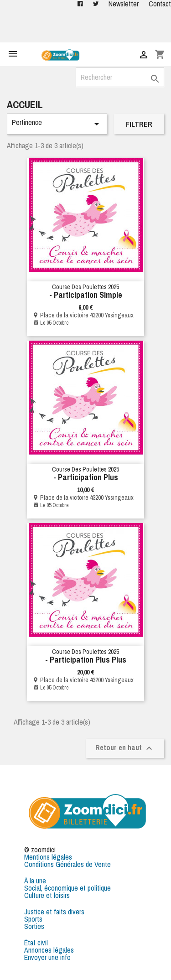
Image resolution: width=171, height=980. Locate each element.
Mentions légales (48, 857)
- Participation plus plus (86, 660)
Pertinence (57, 123)
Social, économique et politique (67, 888)
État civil (36, 943)
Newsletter (124, 4)
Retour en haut (125, 748)
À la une (35, 881)
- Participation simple (86, 295)
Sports (33, 919)
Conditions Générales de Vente (67, 864)
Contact (160, 4)
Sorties (34, 926)
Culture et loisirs (47, 895)
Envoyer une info (47, 957)
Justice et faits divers (54, 912)
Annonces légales (49, 950)
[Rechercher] (120, 77)
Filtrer (139, 124)
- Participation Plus (86, 477)
